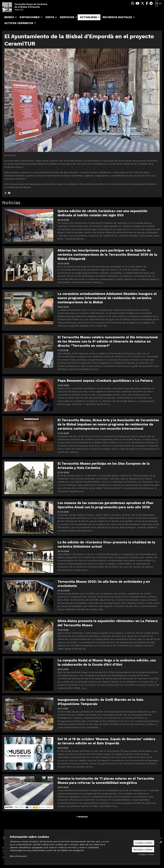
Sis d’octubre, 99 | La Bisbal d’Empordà (23, 851)
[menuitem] (132, 3)
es (160, 3)
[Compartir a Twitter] (5, 193)
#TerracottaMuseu (12, 857)
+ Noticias (82, 817)
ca (157, 3)
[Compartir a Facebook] (9, 193)
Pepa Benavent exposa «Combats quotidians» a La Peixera (105, 381)
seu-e (146, 838)
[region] (82, 100)
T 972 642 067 (10, 854)
